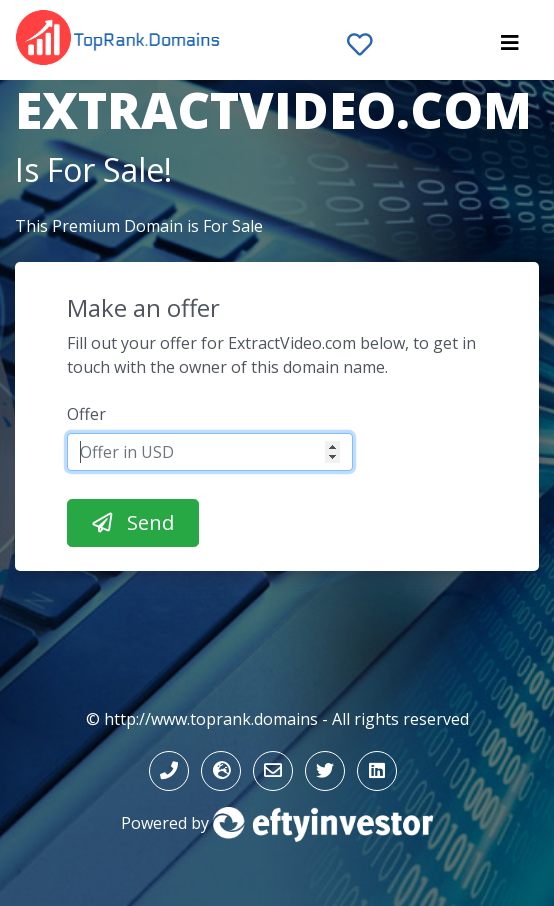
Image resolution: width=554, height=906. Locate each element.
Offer (86, 414)
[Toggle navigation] (510, 48)
